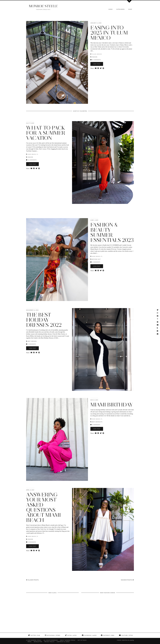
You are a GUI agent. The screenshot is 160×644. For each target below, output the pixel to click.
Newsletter (38, 642)
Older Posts (32, 580)
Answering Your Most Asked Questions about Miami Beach (43, 507)
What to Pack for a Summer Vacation (46, 133)
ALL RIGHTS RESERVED (51, 640)
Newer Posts (127, 580)
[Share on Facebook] (98, 68)
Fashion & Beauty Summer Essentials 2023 (112, 232)
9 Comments (95, 425)
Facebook (89, 635)
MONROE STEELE (43, 6)
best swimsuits (97, 422)
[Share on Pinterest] (103, 68)
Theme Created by (125, 640)
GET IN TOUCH (82, 640)
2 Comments (95, 262)
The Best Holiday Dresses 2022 (44, 320)
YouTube (126, 635)
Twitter (34, 635)
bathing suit (96, 259)
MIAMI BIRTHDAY (112, 405)
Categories (120, 9)
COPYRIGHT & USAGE (63, 642)
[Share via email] (96, 68)
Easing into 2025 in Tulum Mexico (109, 33)
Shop (130, 9)
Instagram (52, 635)
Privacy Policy (49, 642)
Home (111, 9)
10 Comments (31, 160)
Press (29, 642)
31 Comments (96, 60)
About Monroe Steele (68, 640)
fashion (95, 57)
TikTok (71, 635)
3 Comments (31, 344)
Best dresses (32, 341)
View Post (97, 64)
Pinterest (108, 635)
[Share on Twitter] (101, 68)
